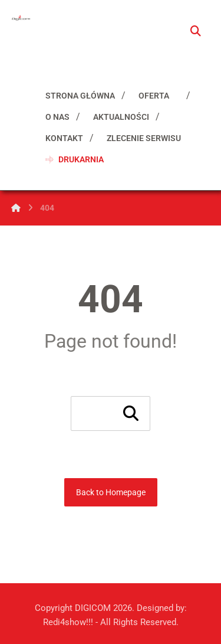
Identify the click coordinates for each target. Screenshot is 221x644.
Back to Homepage (111, 492)
